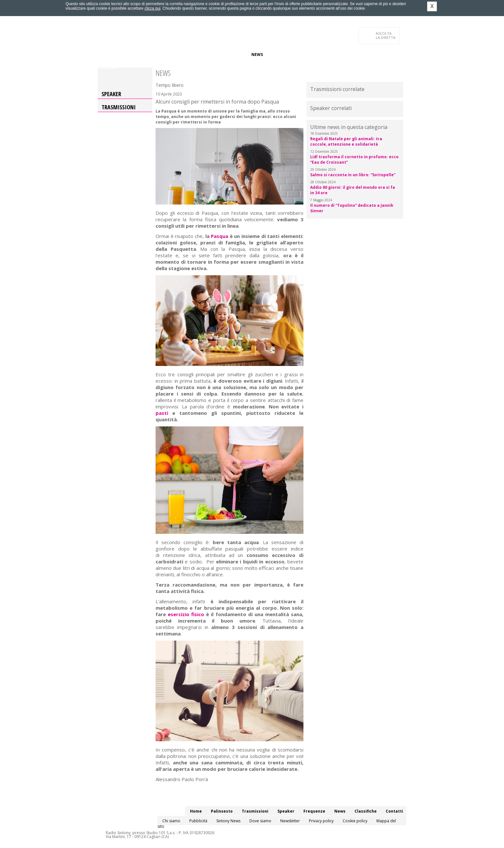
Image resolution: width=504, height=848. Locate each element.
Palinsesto (130, 55)
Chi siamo (171, 821)
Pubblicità (198, 821)
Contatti (111, 67)
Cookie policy (355, 821)
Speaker (209, 55)
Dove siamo (260, 821)
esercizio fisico (186, 614)
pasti (162, 413)
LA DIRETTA (386, 35)
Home (106, 55)
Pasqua (220, 236)
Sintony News (228, 821)
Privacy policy (321, 821)
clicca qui (152, 8)
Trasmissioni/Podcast (171, 55)
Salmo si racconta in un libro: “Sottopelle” (353, 175)
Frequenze (234, 55)
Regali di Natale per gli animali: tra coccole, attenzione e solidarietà (346, 141)
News (257, 55)
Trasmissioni (119, 107)
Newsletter (290, 821)
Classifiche (280, 55)
